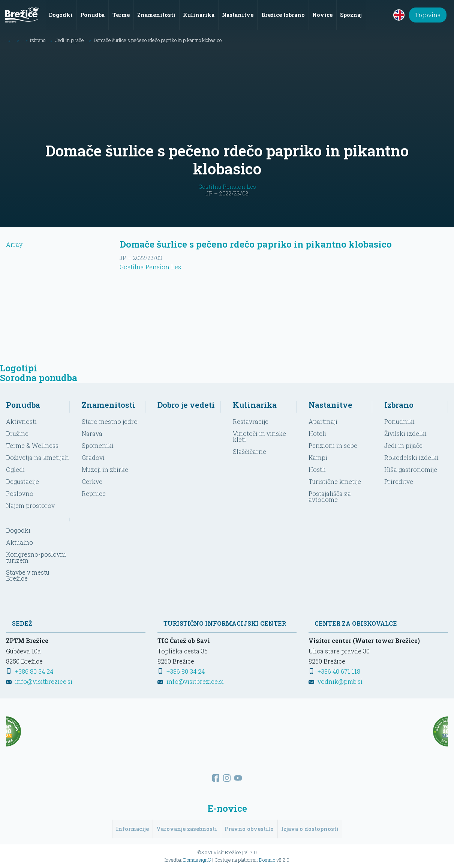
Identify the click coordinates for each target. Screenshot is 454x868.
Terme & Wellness (32, 445)
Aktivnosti (21, 421)
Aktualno (19, 542)
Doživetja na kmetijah (37, 457)
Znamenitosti (109, 404)
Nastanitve (330, 404)
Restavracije (251, 421)
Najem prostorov (30, 505)
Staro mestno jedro (110, 421)
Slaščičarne (249, 451)
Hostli (317, 469)
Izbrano (399, 404)
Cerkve (92, 481)
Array (57, 295)
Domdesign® (197, 859)
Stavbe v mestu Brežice (28, 575)
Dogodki (18, 530)
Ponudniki (399, 421)
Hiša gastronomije (411, 469)
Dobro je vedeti (186, 404)
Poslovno (20, 493)
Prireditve (399, 481)
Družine (17, 433)
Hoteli (317, 433)
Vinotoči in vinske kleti (259, 436)
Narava (92, 433)
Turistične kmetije (335, 481)
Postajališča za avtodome (330, 496)
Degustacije (22, 481)
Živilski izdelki (405, 433)
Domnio (267, 859)
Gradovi (93, 457)
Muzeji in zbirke (105, 469)
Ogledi (15, 469)
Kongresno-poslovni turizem (36, 557)
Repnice (94, 493)
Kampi (318, 457)
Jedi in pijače (403, 445)
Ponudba (23, 404)
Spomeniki (98, 445)
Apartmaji (323, 421)
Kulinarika (255, 404)
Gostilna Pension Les (227, 186)
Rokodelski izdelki (411, 457)
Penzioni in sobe (333, 445)
